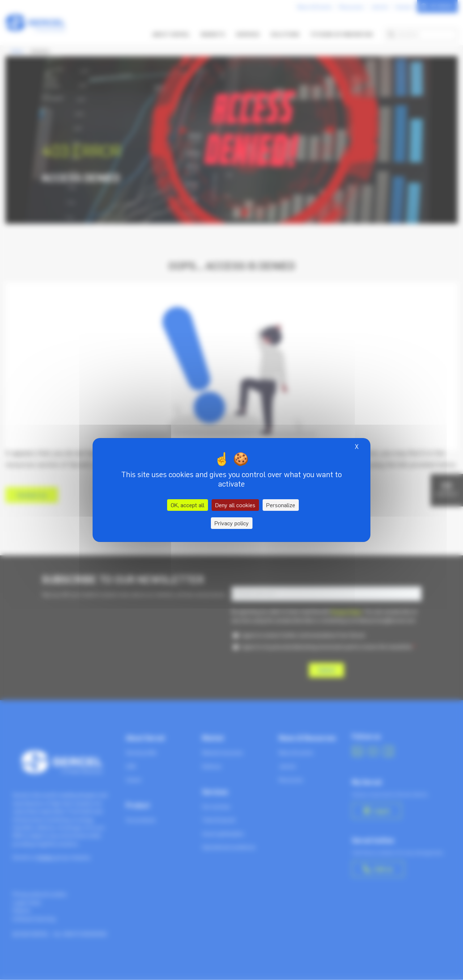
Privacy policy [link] (232, 523)
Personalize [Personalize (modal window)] (281, 505)
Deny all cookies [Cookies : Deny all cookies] (235, 505)
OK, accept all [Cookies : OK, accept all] (188, 505)
